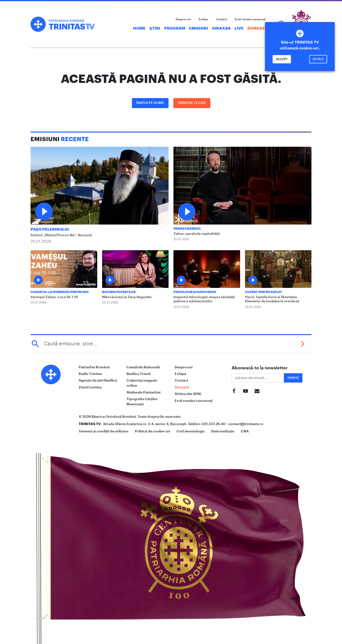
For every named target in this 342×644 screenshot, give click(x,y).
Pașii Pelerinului (50, 229)
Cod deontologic (191, 431)
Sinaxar (221, 28)
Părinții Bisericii (187, 229)
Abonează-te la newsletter (260, 368)
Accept (282, 59)
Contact (221, 19)
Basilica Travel (139, 374)
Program (175, 28)
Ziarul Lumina (90, 387)
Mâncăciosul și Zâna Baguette (127, 297)
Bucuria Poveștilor (119, 292)
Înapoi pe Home (150, 103)
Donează (257, 28)
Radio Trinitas (90, 374)
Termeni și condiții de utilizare (103, 431)
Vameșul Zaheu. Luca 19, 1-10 (54, 297)
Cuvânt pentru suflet (263, 292)
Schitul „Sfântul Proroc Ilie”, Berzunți (61, 235)
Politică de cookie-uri (152, 431)
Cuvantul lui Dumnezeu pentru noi (59, 292)
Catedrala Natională (143, 367)
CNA (245, 431)
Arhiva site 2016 (188, 394)
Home (139, 28)
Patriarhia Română (94, 367)
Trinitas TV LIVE (192, 103)
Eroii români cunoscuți (250, 19)
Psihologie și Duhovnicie (195, 292)
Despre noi (183, 19)
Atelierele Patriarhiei (144, 392)
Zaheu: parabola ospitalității (197, 234)
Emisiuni (199, 28)
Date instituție (223, 431)
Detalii (318, 59)
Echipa (203, 19)
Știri (155, 28)
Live (239, 28)
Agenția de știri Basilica (98, 380)
